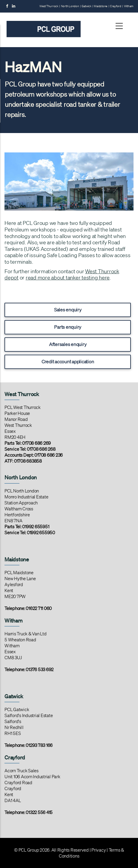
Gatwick (86, 6)
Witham (129, 6)
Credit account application (68, 362)
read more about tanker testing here (68, 277)
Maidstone (101, 6)
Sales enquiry (68, 310)
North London (70, 6)
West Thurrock (49, 6)
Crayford (116, 6)
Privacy (99, 850)
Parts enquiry (68, 327)
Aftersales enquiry (68, 344)
